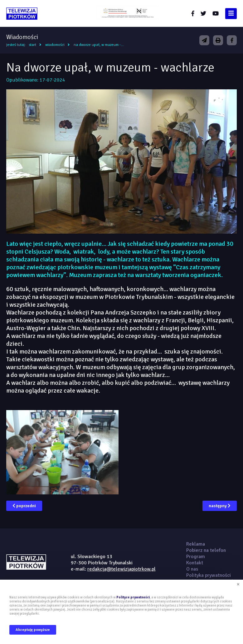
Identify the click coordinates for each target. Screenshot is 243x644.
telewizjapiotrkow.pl (22, 14)
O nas (192, 569)
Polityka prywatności (209, 575)
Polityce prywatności (133, 597)
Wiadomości (55, 45)
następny (220, 506)
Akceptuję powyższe (33, 630)
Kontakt (195, 563)
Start (32, 45)
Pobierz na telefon (206, 550)
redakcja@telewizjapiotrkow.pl (121, 569)
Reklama (196, 544)
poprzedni (24, 506)
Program (196, 557)
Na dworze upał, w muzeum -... (99, 45)
